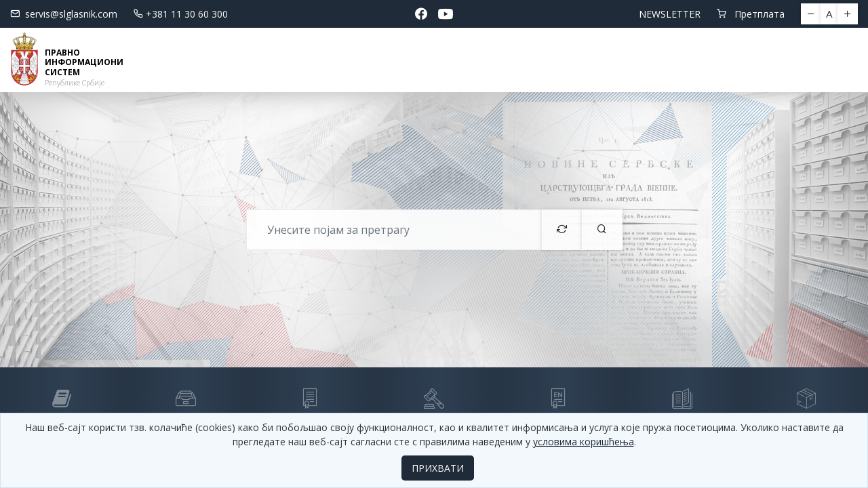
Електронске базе (356, 60)
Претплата (751, 14)
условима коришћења (584, 442)
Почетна (186, 60)
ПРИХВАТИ (438, 468)
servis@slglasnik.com (64, 14)
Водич (452, 60)
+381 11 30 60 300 (181, 14)
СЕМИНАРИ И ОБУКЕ (550, 60)
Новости (253, 60)
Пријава (817, 60)
